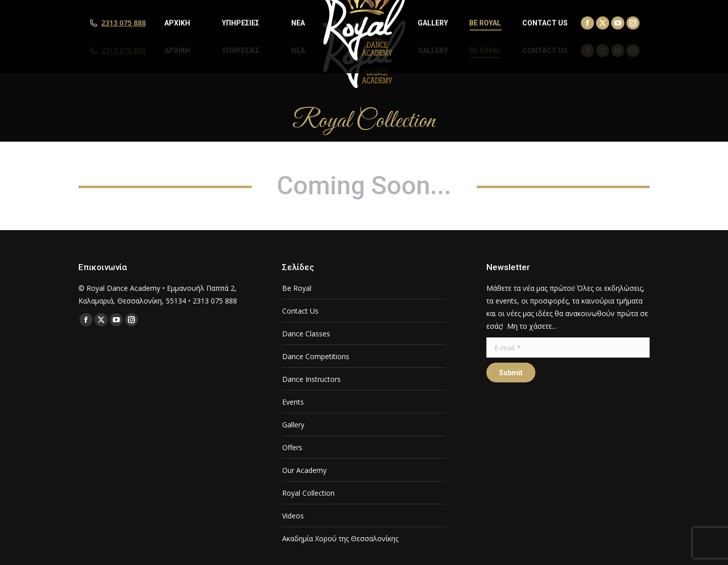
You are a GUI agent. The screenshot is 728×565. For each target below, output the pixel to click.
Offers (292, 447)
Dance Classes (306, 334)
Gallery (293, 425)
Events (293, 402)
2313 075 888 (123, 51)
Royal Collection (308, 493)
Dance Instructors (311, 379)
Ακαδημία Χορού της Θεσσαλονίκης (340, 538)
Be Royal (297, 288)
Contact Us (300, 311)
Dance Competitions (316, 356)
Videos (293, 516)
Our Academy (304, 470)
